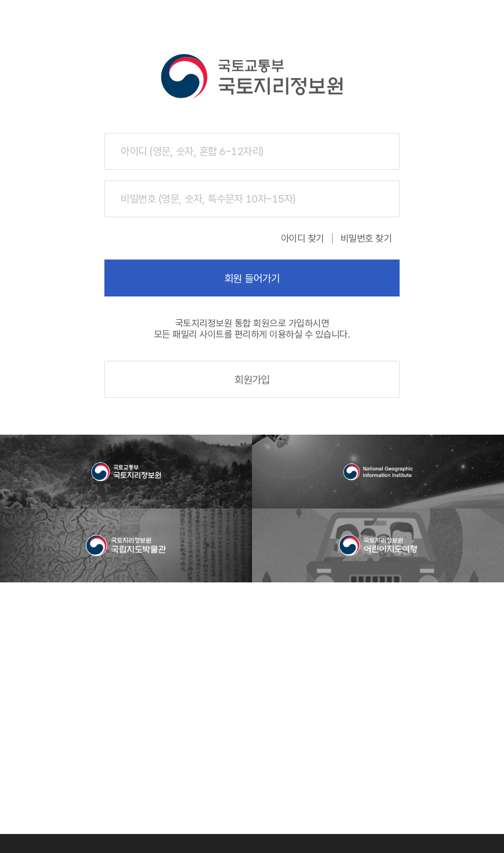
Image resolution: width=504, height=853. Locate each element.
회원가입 (252, 380)
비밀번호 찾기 (366, 238)
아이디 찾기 (303, 238)
